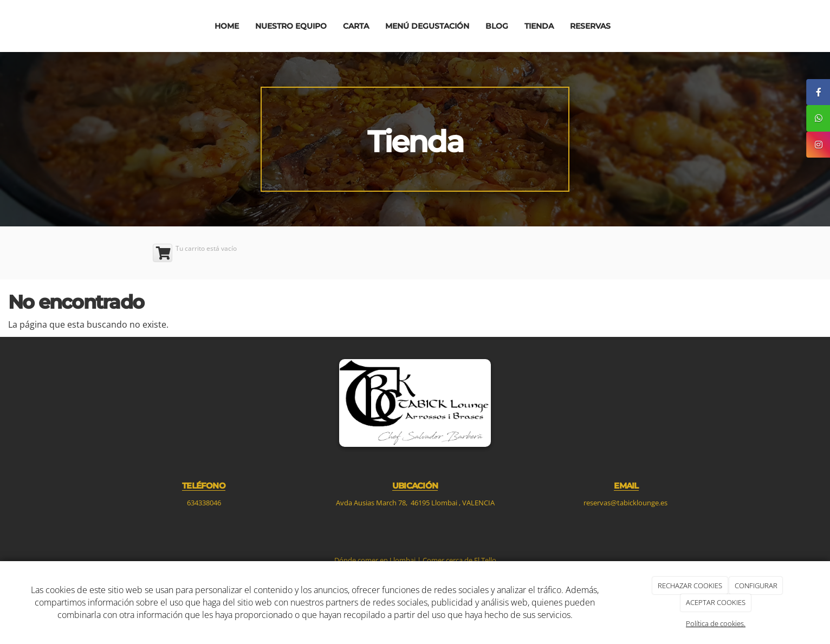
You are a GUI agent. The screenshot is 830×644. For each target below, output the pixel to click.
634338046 (204, 503)
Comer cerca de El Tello (459, 560)
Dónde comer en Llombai (375, 560)
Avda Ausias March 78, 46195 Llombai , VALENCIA (415, 503)
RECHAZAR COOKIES (690, 586)
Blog (497, 26)
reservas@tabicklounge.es (626, 503)
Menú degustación (427, 26)
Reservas (590, 26)
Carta (356, 26)
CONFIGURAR (756, 586)
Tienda (539, 26)
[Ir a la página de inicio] (95, 26)
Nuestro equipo (291, 26)
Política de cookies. (716, 623)
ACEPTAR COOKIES (716, 602)
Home (227, 26)
